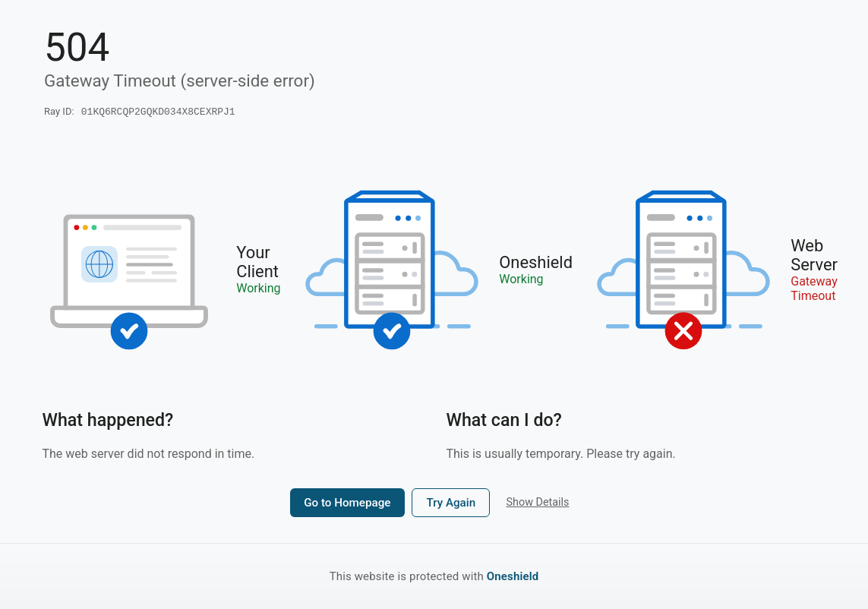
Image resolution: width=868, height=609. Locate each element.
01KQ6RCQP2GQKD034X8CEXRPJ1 (158, 112)
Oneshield (513, 576)
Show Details (537, 504)
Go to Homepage (347, 504)
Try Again (451, 504)
